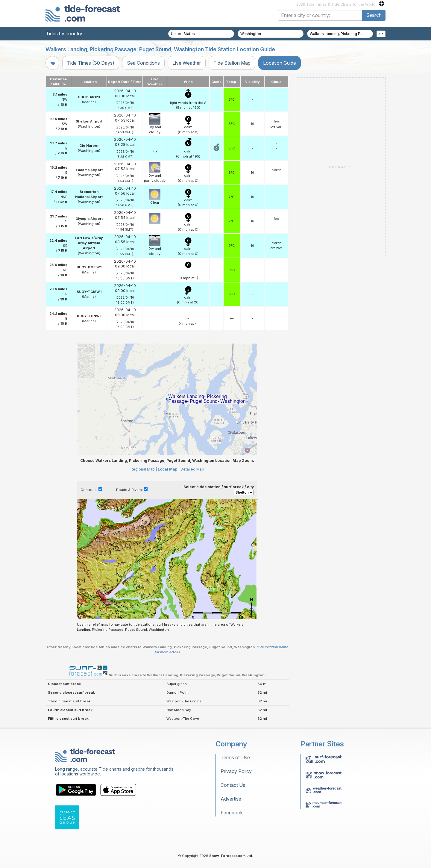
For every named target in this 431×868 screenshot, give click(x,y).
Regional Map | (144, 469)
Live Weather (187, 63)
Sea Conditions (143, 63)
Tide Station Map (232, 63)
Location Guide (280, 63)
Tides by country (64, 34)
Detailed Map (192, 469)
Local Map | (169, 469)
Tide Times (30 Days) (91, 63)
